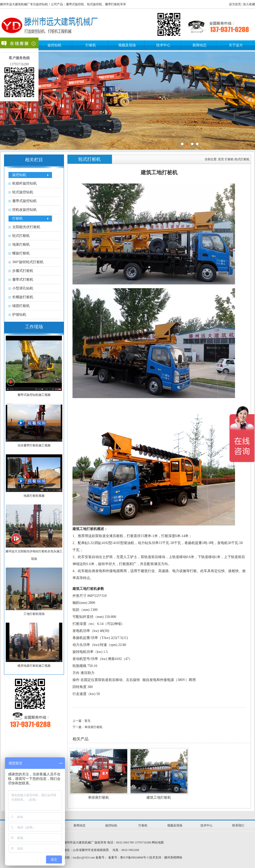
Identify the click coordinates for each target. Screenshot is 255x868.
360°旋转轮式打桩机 (28, 262)
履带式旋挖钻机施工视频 (34, 395)
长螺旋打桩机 (23, 297)
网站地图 (158, 842)
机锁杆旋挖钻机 (24, 183)
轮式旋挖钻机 (23, 192)
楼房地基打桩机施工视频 (34, 666)
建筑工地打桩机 (159, 798)
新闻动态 (199, 45)
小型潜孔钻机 (23, 288)
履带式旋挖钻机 (24, 201)
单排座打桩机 (98, 798)
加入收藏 (249, 4)
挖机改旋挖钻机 (24, 210)
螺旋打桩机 (21, 253)
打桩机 (91, 45)
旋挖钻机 (54, 45)
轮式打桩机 (21, 236)
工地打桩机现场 (34, 614)
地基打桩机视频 (34, 496)
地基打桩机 (21, 244)
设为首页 (235, 4)
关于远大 (236, 45)
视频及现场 (127, 45)
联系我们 (238, 825)
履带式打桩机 (23, 280)
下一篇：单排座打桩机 (87, 727)
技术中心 (163, 45)
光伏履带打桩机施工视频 (34, 445)
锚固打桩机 (21, 306)
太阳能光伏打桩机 (26, 227)
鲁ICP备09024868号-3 (134, 857)
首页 (221, 159)
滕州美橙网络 (173, 857)
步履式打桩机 (23, 271)
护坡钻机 (19, 315)
